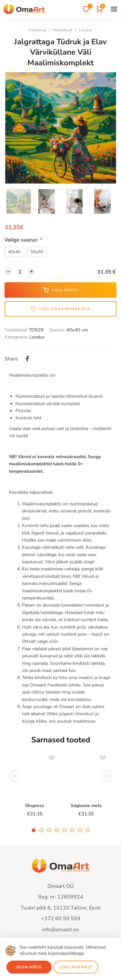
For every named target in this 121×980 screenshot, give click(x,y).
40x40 (14, 252)
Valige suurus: (23, 240)
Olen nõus (29, 967)
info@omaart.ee (60, 930)
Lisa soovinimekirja (60, 309)
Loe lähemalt (76, 967)
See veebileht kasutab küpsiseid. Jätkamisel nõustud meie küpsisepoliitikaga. (63, 950)
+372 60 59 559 (61, 919)
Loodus (86, 30)
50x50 (37, 252)
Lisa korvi (61, 290)
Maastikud (62, 30)
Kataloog (38, 30)
